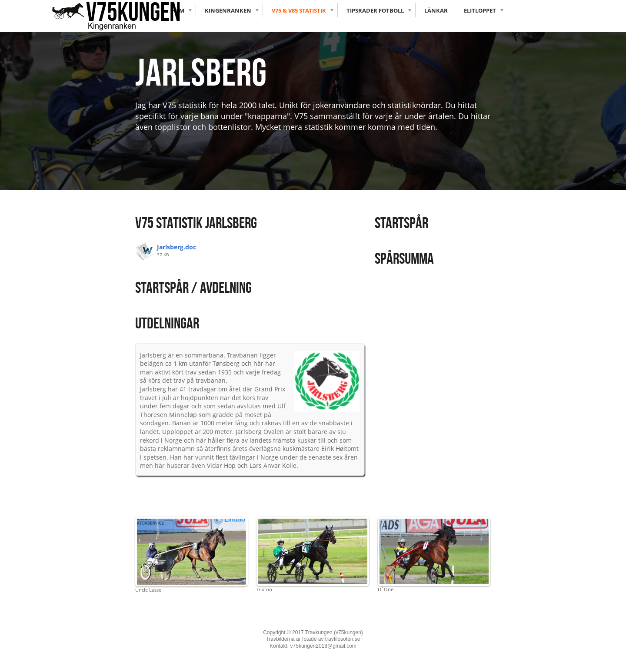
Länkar (436, 10)
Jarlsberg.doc (176, 247)
